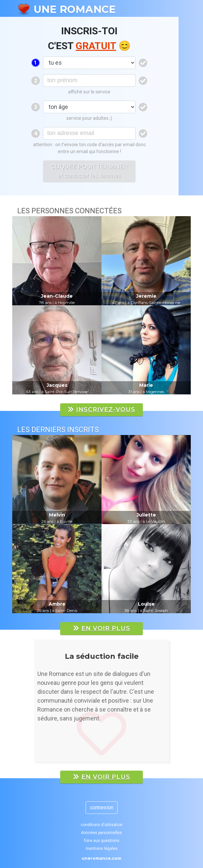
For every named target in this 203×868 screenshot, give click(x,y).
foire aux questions (102, 841)
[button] (30, 704)
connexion (102, 807)
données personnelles (101, 833)
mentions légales (102, 849)
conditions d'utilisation (102, 825)
